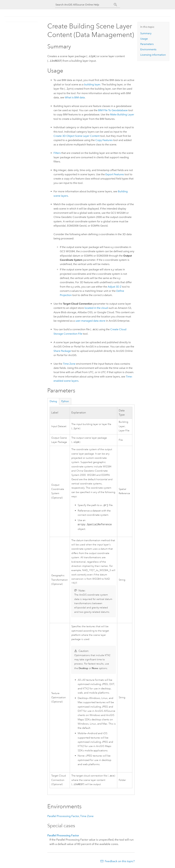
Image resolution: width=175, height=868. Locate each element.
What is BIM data (75, 97)
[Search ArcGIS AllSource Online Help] (85, 5)
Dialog (53, 401)
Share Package (62, 350)
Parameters (147, 44)
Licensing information (153, 55)
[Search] (116, 5)
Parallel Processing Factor (63, 816)
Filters (57, 152)
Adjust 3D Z (115, 286)
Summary (146, 33)
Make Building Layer (122, 114)
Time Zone (69, 363)
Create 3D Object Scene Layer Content (77, 135)
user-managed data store (90, 320)
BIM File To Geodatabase (113, 110)
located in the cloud (96, 307)
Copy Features (104, 139)
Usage (144, 39)
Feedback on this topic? (120, 862)
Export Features (115, 174)
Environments (148, 49)
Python (65, 401)
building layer (92, 84)
